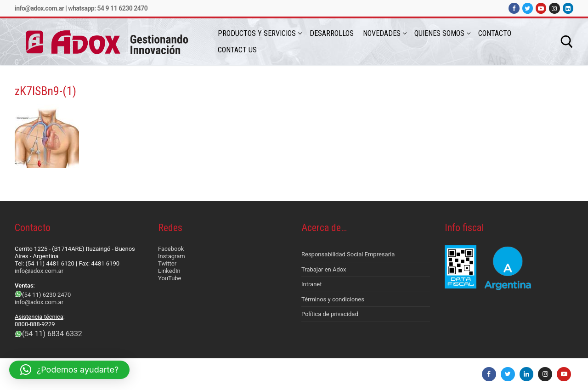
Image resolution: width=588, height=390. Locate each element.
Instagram (172, 256)
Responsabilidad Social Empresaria (348, 254)
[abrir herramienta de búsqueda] (567, 42)
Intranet (312, 284)
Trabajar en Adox (324, 269)
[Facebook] (514, 8)
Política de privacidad (330, 314)
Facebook (171, 249)
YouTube (170, 278)
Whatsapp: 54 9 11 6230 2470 (108, 8)
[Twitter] (528, 8)
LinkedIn (169, 271)
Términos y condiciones (333, 299)
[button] (69, 370)
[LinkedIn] (568, 8)
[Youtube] (541, 8)
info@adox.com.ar (39, 8)
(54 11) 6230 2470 (46, 295)
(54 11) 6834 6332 (52, 334)
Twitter (167, 263)
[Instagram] (554, 8)
